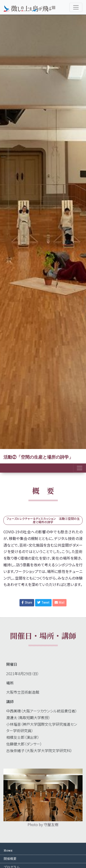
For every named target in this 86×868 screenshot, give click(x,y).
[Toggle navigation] (76, 7)
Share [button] (27, 603)
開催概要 (10, 859)
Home (8, 850)
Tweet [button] (43, 603)
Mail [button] (60, 603)
